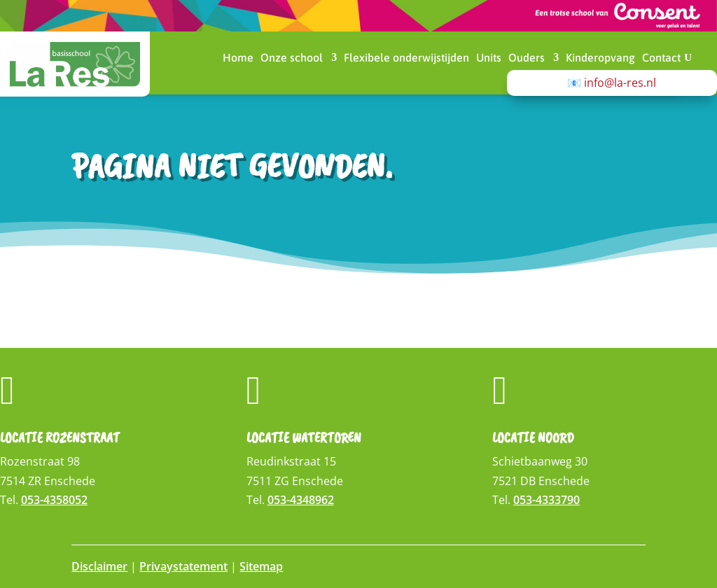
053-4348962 (301, 500)
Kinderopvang (600, 58)
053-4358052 (54, 500)
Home (238, 58)
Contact (661, 58)
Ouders (527, 58)
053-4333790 (547, 500)
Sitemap (261, 566)
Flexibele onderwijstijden (406, 58)
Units (489, 58)
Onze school (292, 58)
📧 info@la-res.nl (612, 83)
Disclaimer (99, 566)
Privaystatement (183, 566)
